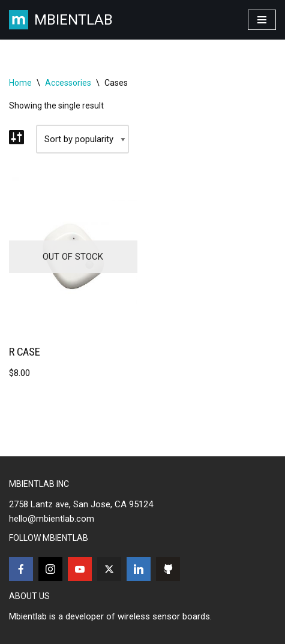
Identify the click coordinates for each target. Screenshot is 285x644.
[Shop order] (82, 139)
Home (20, 83)
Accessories (68, 83)
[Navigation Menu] (262, 20)
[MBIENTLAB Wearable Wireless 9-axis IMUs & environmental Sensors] (61, 20)
